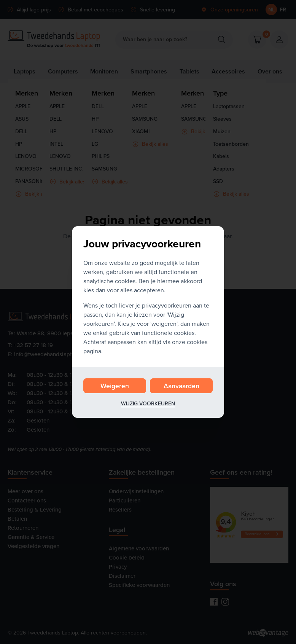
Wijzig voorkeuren (148, 403)
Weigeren (115, 386)
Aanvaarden (181, 386)
